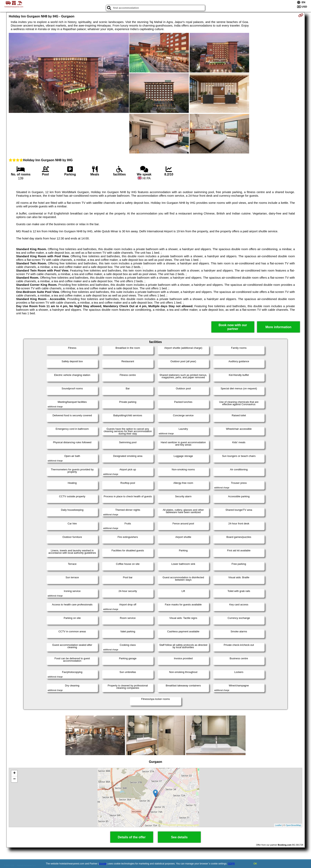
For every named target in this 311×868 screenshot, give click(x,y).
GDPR (231, 864)
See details (179, 837)
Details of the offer (132, 837)
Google (103, 864)
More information (278, 327)
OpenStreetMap (293, 825)
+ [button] (14, 773)
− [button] (14, 779)
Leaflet (278, 825)
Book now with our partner (233, 327)
